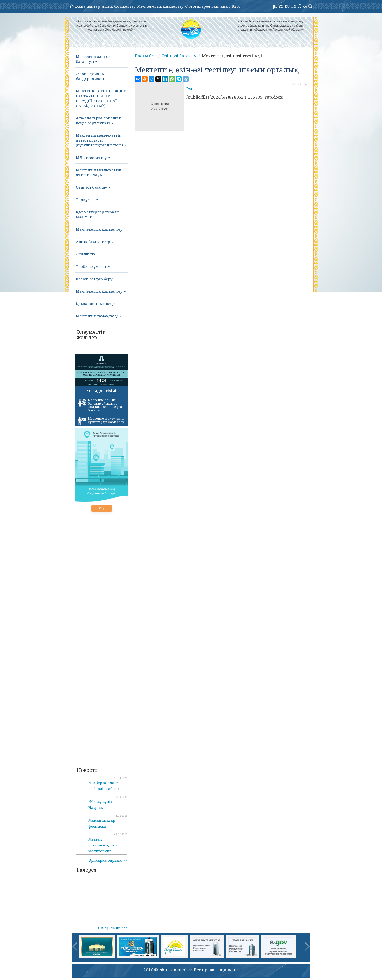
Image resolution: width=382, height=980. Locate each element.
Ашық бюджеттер (119, 6)
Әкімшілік (86, 254)
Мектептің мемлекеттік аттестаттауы (99, 172)
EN (294, 6)
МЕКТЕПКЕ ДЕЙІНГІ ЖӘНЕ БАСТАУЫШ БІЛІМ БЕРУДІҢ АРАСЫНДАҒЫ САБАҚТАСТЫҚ (101, 98)
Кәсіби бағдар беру (96, 279)
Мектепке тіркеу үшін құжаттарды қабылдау (101, 421)
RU (287, 6)
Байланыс (221, 6)
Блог (236, 6)
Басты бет (146, 56)
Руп (190, 89)
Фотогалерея (198, 6)
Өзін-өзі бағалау (93, 187)
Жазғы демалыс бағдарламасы (91, 76)
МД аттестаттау (93, 157)
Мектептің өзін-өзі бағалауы (94, 59)
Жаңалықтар (88, 6)
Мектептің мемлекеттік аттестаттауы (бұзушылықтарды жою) (101, 140)
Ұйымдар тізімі (101, 391)
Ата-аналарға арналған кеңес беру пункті (99, 120)
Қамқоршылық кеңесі (99, 304)
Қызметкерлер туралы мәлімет (98, 214)
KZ (281, 6)
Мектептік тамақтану (99, 316)
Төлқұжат (87, 199)
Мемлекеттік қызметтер (160, 6)
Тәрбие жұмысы (93, 266)
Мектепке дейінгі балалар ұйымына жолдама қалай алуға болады (100, 405)
